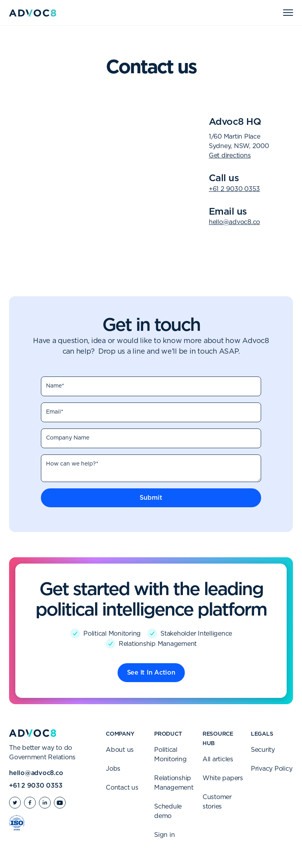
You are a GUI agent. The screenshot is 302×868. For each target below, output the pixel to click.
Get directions (230, 156)
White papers (223, 778)
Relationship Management (174, 783)
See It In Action (151, 673)
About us (120, 750)
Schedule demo (168, 811)
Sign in (164, 835)
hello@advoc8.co (234, 222)
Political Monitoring (170, 755)
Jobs (113, 769)
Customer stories (217, 802)
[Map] (103, 169)
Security (263, 750)
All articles (218, 759)
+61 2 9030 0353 (234, 189)
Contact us (122, 788)
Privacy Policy (272, 769)
